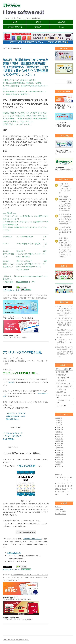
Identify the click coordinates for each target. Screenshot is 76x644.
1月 (60, 425)
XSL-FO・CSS (32, 575)
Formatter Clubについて (32, 539)
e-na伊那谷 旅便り (63, 400)
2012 (60, 457)
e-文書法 (14, 295)
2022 (59, 434)
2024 (59, 429)
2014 (59, 452)
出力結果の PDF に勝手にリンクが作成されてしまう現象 (65, 231)
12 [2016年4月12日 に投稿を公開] (58, 486)
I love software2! (23, 12)
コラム (61, 27)
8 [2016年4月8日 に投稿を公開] (65, 483)
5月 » (69, 494)
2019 (60, 441)
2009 (60, 464)
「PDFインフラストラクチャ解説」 (15, 416)
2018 (60, 443)
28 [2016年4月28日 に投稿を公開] (63, 492)
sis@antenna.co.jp (23, 282)
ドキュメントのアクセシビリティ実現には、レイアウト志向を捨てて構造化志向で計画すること (65, 323)
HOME (15, 22)
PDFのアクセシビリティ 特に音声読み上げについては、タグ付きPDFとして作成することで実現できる (65, 311)
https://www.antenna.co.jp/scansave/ (28, 276)
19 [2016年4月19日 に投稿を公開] (58, 489)
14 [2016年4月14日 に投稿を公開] (63, 486)
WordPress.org (60, 514)
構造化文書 (16, 577)
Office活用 (61, 22)
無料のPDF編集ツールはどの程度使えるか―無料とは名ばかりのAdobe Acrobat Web (65, 219)
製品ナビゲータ (61, 383)
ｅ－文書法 (14, 298)
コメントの (60, 511)
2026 (59, 418)
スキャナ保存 (28, 295)
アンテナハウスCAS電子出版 (22, 352)
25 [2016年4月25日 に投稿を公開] (56, 492)
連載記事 (38, 27)
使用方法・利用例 (62, 386)
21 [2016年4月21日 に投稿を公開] (63, 489)
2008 (59, 466)
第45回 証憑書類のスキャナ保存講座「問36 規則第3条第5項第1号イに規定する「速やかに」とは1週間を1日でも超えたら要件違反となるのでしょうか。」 (25, 67)
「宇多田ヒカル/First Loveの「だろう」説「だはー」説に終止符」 (65, 188)
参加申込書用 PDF (14, 553)
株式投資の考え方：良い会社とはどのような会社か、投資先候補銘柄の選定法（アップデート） (65, 352)
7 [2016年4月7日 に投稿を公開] (62, 483)
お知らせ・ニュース (63, 395)
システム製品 (61, 372)
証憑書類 (6, 298)
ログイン (58, 507)
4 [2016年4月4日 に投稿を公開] (55, 483)
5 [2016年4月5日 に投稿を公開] (58, 483)
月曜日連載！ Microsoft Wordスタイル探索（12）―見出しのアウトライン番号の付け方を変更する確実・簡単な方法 (65, 204)
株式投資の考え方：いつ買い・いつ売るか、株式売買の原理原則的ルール (65, 333)
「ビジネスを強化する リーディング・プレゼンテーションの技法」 (13, 436)
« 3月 (57, 494)
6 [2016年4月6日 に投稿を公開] (60, 483)
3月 (60, 420)
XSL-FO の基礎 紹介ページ (26, 532)
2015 (60, 450)
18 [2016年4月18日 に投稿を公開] (56, 489)
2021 (60, 436)
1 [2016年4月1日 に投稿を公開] (65, 480)
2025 (59, 427)
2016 (60, 448)
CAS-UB (11, 382)
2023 (59, 432)
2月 (60, 423)
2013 (60, 455)
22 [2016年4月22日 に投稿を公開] (65, 489)
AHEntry (44, 298)
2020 (60, 439)
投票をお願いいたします (12, 290)
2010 (60, 462)
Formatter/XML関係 (15, 27)
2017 (60, 446)
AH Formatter (16, 575)
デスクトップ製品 (62, 369)
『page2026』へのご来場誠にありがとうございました (65, 342)
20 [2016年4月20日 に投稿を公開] (60, 489)
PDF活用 (38, 22)
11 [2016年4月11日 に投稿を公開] (56, 486)
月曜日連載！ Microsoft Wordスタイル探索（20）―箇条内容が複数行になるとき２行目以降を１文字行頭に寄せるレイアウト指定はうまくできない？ (65, 247)
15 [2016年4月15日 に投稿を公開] (65, 486)
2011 (60, 459)
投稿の (59, 509)
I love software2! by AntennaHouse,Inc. (16, 640)
